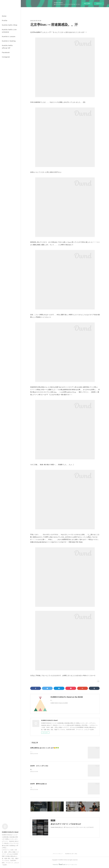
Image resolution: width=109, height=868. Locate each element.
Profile (5, 21)
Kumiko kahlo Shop (10, 25)
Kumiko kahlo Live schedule (9, 31)
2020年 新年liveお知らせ (39, 784)
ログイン (99, 4)
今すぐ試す (87, 3)
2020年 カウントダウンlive (39, 766)
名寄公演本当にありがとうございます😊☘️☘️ (45, 748)
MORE (4, 37)
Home (4, 16)
